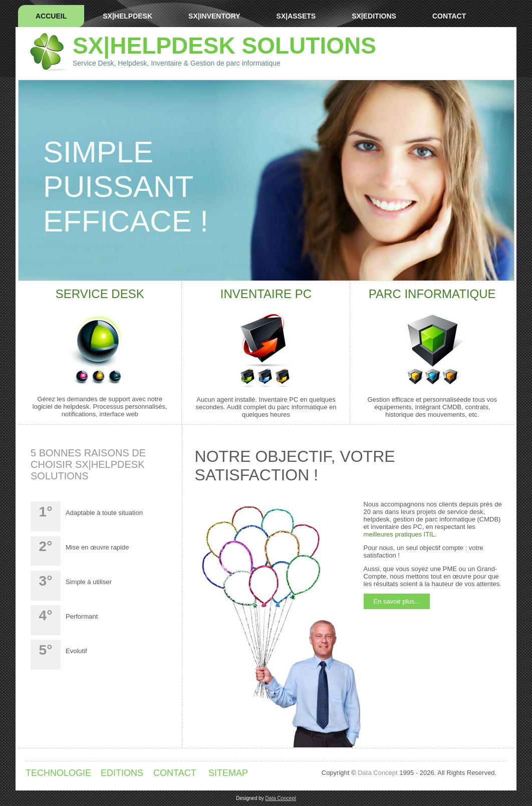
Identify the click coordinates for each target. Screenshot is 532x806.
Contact (449, 16)
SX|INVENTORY (214, 16)
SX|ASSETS (296, 16)
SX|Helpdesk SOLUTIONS (224, 46)
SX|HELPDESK (127, 16)
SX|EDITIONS (374, 16)
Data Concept (378, 773)
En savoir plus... (397, 601)
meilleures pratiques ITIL (399, 534)
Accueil (51, 16)
